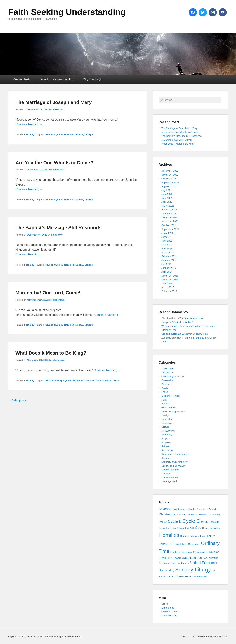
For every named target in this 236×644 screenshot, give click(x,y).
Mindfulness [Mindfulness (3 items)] (181, 544)
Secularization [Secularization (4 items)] (210, 558)
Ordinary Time (93, 381)
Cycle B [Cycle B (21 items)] (175, 521)
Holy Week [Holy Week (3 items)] (214, 528)
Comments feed (170, 612)
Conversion (167, 380)
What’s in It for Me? (183, 322)
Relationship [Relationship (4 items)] (201, 552)
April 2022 (167, 202)
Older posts (17, 400)
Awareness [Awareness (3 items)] (202, 509)
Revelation (167, 450)
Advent (49, 134)
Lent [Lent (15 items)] (171, 544)
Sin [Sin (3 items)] (160, 563)
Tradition (166, 474)
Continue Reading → (29, 124)
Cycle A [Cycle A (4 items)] (163, 522)
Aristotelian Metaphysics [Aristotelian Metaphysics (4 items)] (183, 509)
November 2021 (170, 221)
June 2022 (167, 194)
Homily (30, 134)
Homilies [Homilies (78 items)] (169, 535)
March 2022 (168, 206)
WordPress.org (169, 615)
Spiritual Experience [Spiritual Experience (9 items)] (204, 563)
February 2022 (169, 210)
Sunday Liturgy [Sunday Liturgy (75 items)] (193, 570)
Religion (166, 446)
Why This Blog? (92, 79)
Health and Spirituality (173, 411)
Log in (165, 604)
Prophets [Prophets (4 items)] (175, 552)
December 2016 (170, 276)
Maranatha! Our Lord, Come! (48, 293)
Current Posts (22, 79)
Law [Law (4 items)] (203, 536)
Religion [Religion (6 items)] (214, 552)
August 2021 (168, 233)
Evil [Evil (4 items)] (187, 528)
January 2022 (169, 213)
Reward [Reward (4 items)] (177, 558)
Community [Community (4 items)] (214, 515)
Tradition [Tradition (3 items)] (171, 577)
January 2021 (169, 260)
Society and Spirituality (173, 466)
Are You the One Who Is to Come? (54, 163)
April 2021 (167, 249)
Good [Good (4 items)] (205, 528)
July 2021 (166, 237)
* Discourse (167, 369)
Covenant (166, 384)
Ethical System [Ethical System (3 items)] (177, 528)
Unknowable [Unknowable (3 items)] (200, 577)
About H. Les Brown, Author (57, 79)
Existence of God (170, 396)
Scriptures (167, 458)
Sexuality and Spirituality (174, 462)
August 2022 (168, 186)
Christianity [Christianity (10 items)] (167, 514)
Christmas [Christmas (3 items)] (181, 515)
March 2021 (168, 252)
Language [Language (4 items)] (194, 536)
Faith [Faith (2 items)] (192, 528)
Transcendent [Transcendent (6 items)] (185, 576)
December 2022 (170, 171)
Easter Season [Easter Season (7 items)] (211, 522)
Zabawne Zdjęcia (170, 338)
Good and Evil (169, 407)
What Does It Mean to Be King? (51, 353)
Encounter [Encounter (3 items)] (164, 528)
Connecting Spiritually (173, 376)
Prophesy (166, 442)
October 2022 (169, 179)
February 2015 (169, 291)
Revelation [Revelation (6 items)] (165, 558)
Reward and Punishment (174, 454)
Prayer (165, 438)
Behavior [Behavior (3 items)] (213, 509)
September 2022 (170, 182)
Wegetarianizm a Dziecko (175, 326)
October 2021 (169, 225)
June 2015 (167, 283)
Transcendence (170, 477)
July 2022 (166, 190)
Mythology (167, 435)
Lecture (165, 427)
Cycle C (67, 381)
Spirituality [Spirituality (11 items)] (166, 570)
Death (165, 388)
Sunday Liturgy (84, 134)
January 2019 (169, 268)
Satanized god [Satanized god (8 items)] (192, 558)
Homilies (69, 134)
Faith (164, 400)
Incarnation (167, 419)
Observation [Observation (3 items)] (194, 544)
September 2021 (170, 229)
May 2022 (167, 198)
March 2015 (168, 287)
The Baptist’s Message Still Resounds (59, 228)
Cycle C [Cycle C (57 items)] (191, 521)
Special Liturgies (170, 470)
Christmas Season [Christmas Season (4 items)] (197, 515)
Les (163, 334)
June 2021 (167, 241)
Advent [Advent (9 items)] (164, 509)
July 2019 (166, 264)
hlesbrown (58, 109)
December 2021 (170, 217)
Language (167, 423)
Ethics (165, 392)
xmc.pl (165, 322)
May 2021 (167, 245)
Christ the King (53, 381)
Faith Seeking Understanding (67, 12)
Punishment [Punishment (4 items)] (187, 552)
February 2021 (169, 256)
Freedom (166, 404)
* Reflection (167, 373)
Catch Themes (219, 637)
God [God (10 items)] (198, 528)
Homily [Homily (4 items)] (184, 536)
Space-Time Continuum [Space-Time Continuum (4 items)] (176, 563)
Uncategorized (169, 481)
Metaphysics (168, 431)
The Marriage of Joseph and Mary (54, 102)
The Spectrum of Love (191, 318)
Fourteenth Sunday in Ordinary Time (189, 334)
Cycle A (58, 134)
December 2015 (170, 280)
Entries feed (168, 608)
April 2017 (167, 272)
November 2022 (170, 175)
